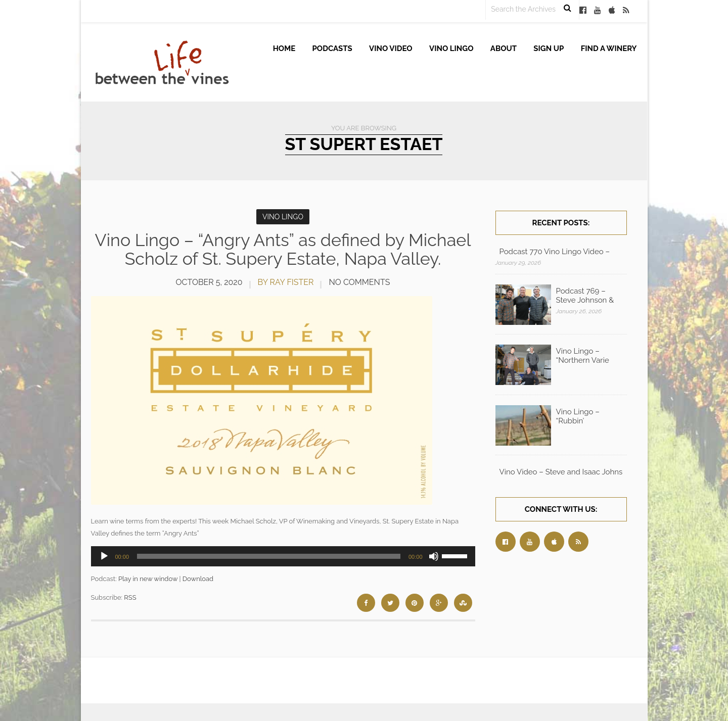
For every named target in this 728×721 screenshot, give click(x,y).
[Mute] (434, 556)
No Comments (359, 282)
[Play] (104, 556)
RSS (130, 597)
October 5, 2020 (209, 282)
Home (284, 49)
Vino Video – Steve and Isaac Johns (561, 472)
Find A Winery (609, 49)
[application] (283, 556)
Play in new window (148, 579)
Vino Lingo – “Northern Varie (583, 356)
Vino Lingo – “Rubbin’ (578, 416)
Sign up (549, 49)
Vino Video (391, 49)
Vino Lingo (451, 49)
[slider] (269, 556)
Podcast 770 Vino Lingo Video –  (556, 252)
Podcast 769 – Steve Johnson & (585, 296)
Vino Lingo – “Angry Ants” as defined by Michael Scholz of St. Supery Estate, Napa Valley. (283, 249)
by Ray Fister (286, 282)
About (504, 49)
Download (198, 579)
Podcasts (332, 49)
